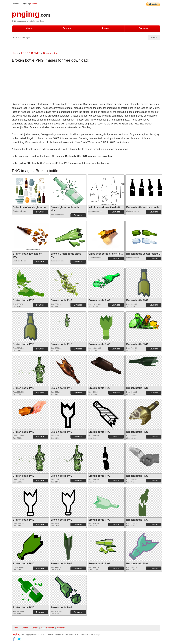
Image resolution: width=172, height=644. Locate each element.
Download (40, 212)
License (105, 28)
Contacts (143, 28)
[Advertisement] (36, 83)
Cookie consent (47, 628)
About (29, 28)
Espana (34, 4)
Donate (67, 28)
